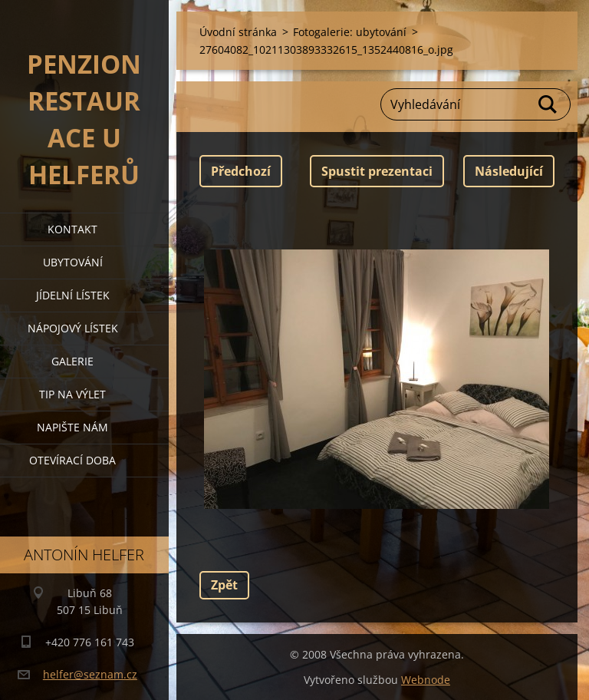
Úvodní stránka (238, 32)
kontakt (72, 229)
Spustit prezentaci (377, 171)
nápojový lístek (73, 328)
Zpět (224, 585)
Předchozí (241, 171)
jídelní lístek (73, 295)
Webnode (426, 680)
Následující (509, 171)
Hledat (548, 104)
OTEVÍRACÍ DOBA (72, 460)
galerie (72, 361)
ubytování (73, 262)
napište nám (72, 427)
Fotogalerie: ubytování (350, 32)
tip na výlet (72, 394)
